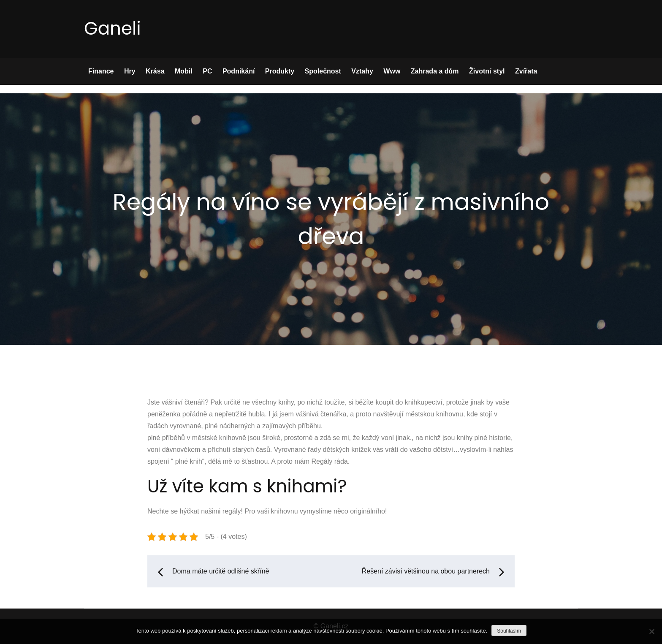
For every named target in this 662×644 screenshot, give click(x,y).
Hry (130, 71)
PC (207, 71)
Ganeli (113, 29)
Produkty (280, 71)
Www (392, 71)
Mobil (184, 71)
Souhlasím (509, 631)
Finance (101, 71)
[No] (651, 631)
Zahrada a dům (435, 71)
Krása (155, 71)
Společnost (323, 71)
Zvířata (526, 71)
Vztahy (362, 71)
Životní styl (487, 71)
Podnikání (239, 71)
